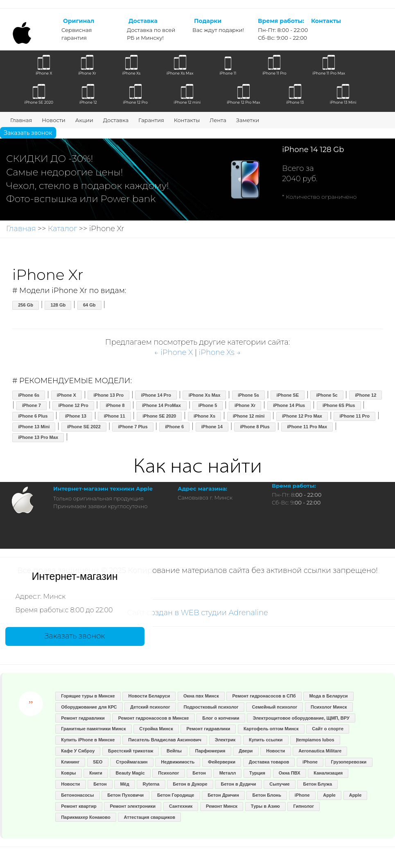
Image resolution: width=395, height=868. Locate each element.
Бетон (199, 773)
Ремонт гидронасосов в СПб (264, 696)
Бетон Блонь (267, 795)
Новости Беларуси (149, 696)
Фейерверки (222, 762)
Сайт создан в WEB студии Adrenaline (197, 613)
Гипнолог (304, 806)
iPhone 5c (327, 395)
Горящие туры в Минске (88, 696)
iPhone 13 (76, 416)
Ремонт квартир (79, 806)
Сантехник (181, 806)
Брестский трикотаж (131, 751)
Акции (84, 120)
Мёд (124, 784)
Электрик (225, 740)
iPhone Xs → (220, 352)
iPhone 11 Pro (355, 416)
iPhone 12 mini (249, 416)
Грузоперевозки (349, 762)
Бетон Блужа (318, 784)
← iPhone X (174, 352)
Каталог (62, 229)
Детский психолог (150, 707)
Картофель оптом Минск (271, 729)
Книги (96, 773)
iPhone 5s (248, 395)
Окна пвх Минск (201, 696)
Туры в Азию (265, 806)
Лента (218, 120)
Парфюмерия (210, 751)
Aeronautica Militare (320, 751)
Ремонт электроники (133, 806)
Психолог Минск (329, 707)
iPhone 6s (29, 395)
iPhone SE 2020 (159, 416)
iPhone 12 (366, 395)
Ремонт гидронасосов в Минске (154, 718)
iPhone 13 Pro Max (38, 437)
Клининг (70, 762)
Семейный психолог (274, 707)
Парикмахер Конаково (86, 817)
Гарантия (151, 120)
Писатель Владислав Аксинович (165, 740)
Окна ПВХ (290, 773)
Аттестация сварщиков (149, 817)
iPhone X (67, 395)
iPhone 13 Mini (34, 427)
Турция (257, 773)
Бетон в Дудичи (238, 784)
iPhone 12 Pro (73, 405)
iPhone (310, 762)
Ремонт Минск (222, 806)
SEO (98, 762)
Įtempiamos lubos (315, 740)
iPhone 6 (174, 427)
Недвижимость (178, 762)
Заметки (248, 120)
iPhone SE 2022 (84, 427)
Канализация (328, 773)
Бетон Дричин (223, 795)
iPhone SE (288, 395)
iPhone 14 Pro (156, 395)
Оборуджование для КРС (89, 707)
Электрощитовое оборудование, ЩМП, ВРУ (301, 718)
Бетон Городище (176, 795)
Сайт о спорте (328, 729)
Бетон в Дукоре (190, 784)
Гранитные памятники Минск (93, 729)
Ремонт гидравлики (83, 718)
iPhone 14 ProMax (161, 405)
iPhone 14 (212, 427)
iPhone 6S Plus (339, 405)
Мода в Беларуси (328, 696)
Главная (21, 120)
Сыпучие (279, 784)
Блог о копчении (221, 718)
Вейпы (174, 751)
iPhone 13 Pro (109, 395)
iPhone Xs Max (205, 395)
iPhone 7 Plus (133, 427)
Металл (228, 773)
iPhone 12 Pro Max (302, 416)
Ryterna (151, 784)
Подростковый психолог (211, 707)
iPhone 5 (208, 405)
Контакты (187, 120)
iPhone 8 (115, 405)
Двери (246, 751)
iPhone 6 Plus (33, 416)
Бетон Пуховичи (125, 795)
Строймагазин (132, 762)
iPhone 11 (115, 416)
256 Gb (26, 305)
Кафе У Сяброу (78, 751)
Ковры (68, 773)
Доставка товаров (269, 762)
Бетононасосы (77, 795)
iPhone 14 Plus (289, 405)
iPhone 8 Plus (255, 427)
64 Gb (89, 305)
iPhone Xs (204, 416)
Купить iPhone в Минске (88, 740)
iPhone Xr (245, 405)
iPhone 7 (32, 405)
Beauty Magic (130, 773)
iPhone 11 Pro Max (307, 427)
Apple (329, 795)
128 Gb (58, 305)
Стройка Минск (156, 729)
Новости (53, 120)
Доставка (116, 120)
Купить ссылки (266, 740)
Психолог (168, 773)
